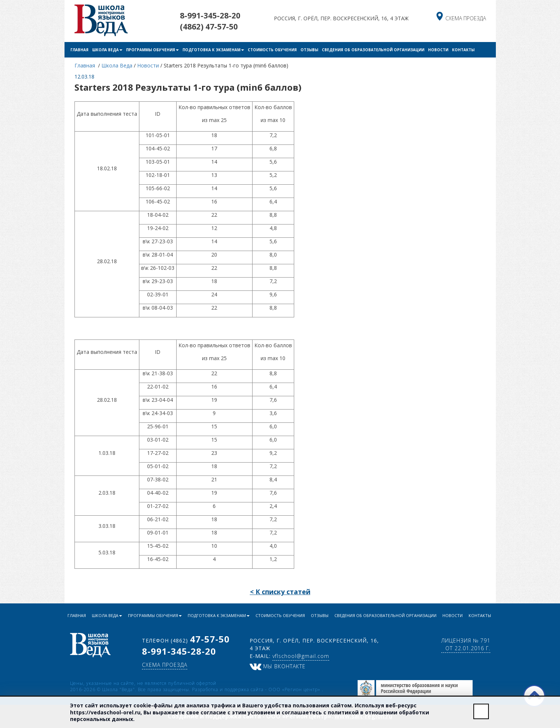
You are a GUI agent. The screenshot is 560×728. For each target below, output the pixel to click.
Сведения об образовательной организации (373, 50)
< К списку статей (280, 592)
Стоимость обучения (272, 50)
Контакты (463, 50)
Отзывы (309, 50)
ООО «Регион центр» (295, 689)
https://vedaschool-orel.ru (105, 712)
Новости (438, 50)
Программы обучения (152, 50)
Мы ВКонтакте (278, 666)
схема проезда (466, 18)
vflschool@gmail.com (301, 656)
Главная (79, 50)
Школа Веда (107, 50)
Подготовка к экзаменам (213, 50)
